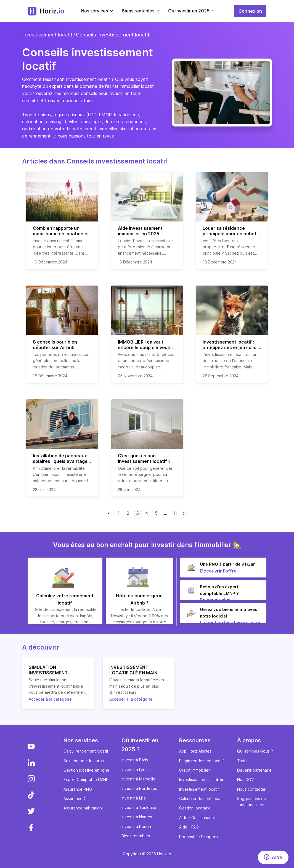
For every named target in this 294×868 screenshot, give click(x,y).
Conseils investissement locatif (113, 35)
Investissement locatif (47, 35)
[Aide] (273, 857)
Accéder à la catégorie (50, 699)
